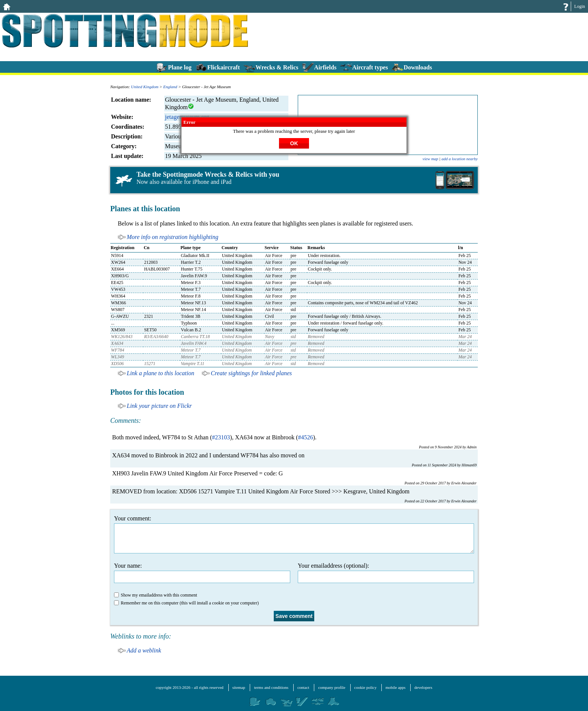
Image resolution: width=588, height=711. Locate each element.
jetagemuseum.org (187, 117)
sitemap (239, 687)
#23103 (221, 437)
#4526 (306, 437)
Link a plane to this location (160, 373)
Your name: (202, 573)
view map (430, 159)
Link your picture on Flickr (159, 406)
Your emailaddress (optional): (386, 573)
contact (303, 687)
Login (580, 6)
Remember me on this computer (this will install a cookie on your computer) (186, 603)
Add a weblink (144, 650)
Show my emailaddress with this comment (156, 595)
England (170, 87)
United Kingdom (145, 87)
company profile (331, 687)
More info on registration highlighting (172, 237)
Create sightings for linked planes (251, 373)
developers (423, 687)
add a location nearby (460, 159)
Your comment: (294, 534)
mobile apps (395, 687)
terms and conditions (271, 687)
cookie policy (366, 687)
